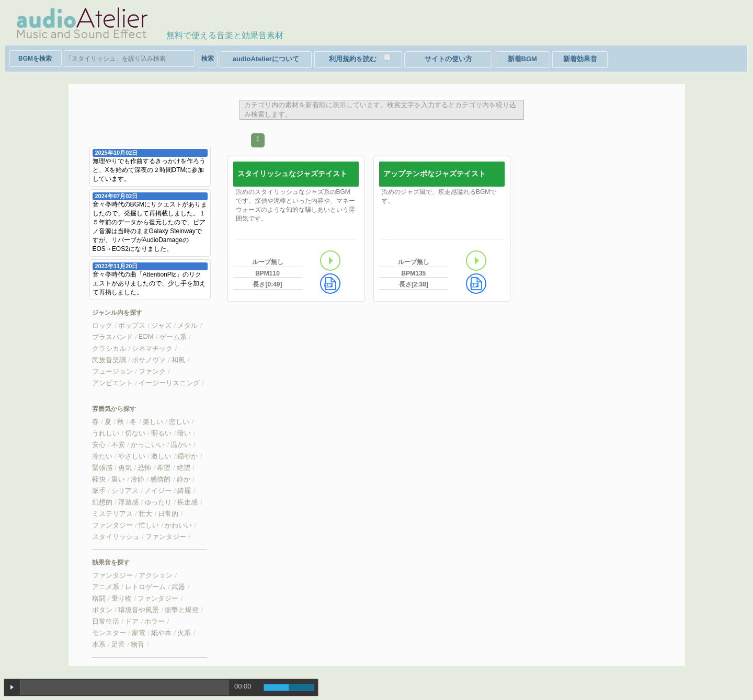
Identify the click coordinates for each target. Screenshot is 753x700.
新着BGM (522, 59)
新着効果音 (580, 59)
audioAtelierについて (266, 59)
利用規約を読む (353, 59)
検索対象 (36, 59)
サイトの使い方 (448, 59)
